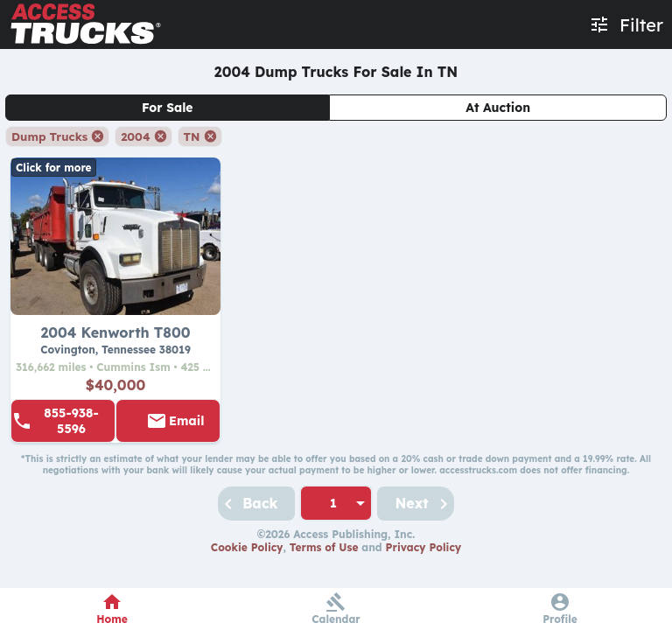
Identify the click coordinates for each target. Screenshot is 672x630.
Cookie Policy (247, 547)
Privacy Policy (424, 547)
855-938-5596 (71, 421)
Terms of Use (324, 547)
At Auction (498, 108)
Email (186, 421)
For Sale (168, 108)
